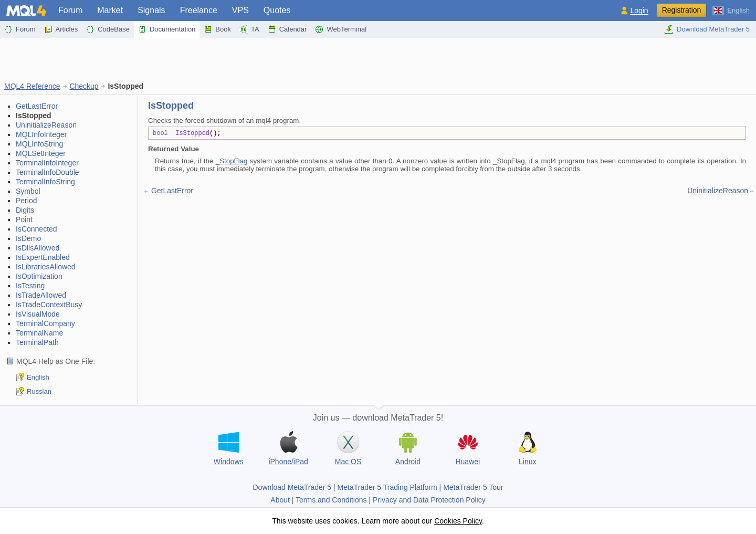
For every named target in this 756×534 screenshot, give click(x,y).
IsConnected (36, 229)
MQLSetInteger (41, 153)
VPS (240, 10)
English (38, 377)
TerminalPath (37, 342)
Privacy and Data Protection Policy (429, 500)
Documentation (167, 29)
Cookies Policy (458, 521)
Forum (70, 10)
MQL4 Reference (32, 86)
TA (249, 29)
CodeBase (108, 29)
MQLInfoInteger (41, 134)
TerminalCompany (45, 323)
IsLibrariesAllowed (46, 267)
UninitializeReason (46, 125)
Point (24, 219)
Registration (682, 10)
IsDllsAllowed (38, 248)
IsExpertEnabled (43, 257)
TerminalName (39, 333)
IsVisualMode (38, 314)
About (280, 500)
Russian (39, 391)
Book (217, 29)
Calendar (287, 29)
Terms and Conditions (331, 500)
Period (26, 201)
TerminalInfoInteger (47, 163)
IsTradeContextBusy (49, 305)
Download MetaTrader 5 (707, 29)
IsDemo (28, 238)
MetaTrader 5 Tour (473, 487)
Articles (61, 29)
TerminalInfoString (45, 182)
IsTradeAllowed (41, 295)
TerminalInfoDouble (48, 172)
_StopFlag (232, 161)
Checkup (84, 86)
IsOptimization (39, 276)
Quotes (277, 10)
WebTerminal (341, 29)
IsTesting (30, 286)
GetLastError (37, 106)
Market (110, 10)
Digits (25, 210)
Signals (151, 10)
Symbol (28, 191)
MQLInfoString (39, 144)
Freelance (199, 10)
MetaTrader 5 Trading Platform (387, 487)
